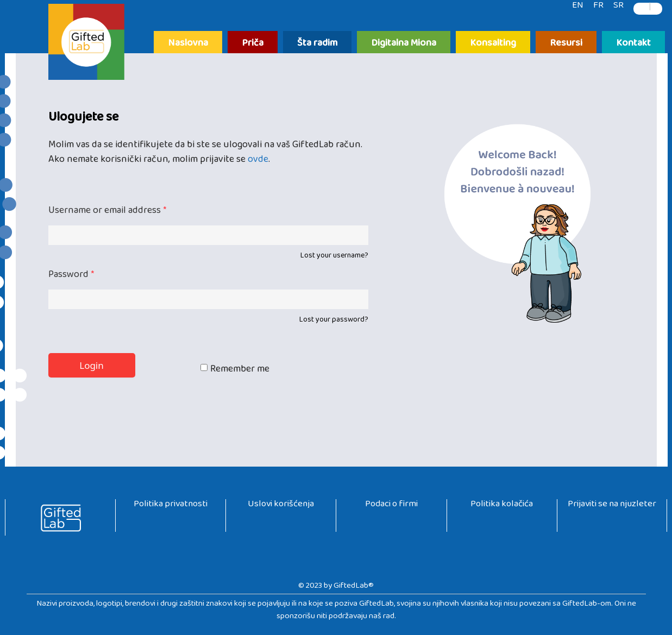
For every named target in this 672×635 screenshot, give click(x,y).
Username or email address (107, 213)
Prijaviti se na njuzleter (612, 506)
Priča (253, 44)
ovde (258, 162)
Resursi (566, 44)
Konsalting (493, 44)
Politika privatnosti (171, 506)
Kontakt (633, 44)
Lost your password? (334, 322)
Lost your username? (334, 257)
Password (71, 277)
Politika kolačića (502, 506)
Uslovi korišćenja (281, 506)
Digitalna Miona (404, 44)
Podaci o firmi (391, 506)
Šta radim (317, 44)
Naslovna (188, 44)
